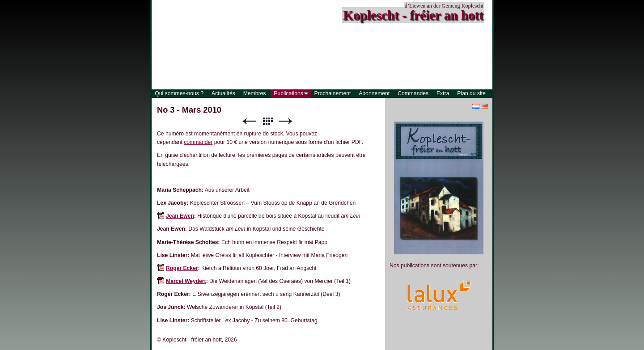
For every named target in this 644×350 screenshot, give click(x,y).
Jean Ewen (180, 216)
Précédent (249, 121)
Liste (267, 121)
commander (198, 142)
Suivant (286, 121)
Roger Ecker (182, 268)
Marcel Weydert (186, 281)
